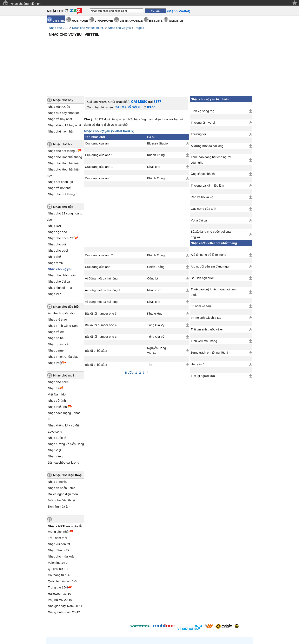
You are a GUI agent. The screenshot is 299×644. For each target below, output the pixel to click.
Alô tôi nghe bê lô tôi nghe (208, 220)
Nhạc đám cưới (58, 515)
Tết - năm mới (57, 503)
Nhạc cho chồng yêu (62, 240)
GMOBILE (176, 21)
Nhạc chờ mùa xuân (62, 521)
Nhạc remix (56, 228)
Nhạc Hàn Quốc (59, 72)
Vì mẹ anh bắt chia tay (206, 283)
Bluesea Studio (158, 108)
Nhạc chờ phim (58, 347)
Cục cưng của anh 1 (99, 120)
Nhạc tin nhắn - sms (62, 453)
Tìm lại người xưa (203, 341)
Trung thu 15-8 (58, 552)
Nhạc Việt (54, 415)
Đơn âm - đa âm (59, 471)
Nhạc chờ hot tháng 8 (63, 159)
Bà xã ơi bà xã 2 (96, 316)
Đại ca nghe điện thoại (63, 459)
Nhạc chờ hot (63, 109)
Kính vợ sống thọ (202, 76)
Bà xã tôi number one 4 (101, 290)
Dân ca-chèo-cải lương (64, 427)
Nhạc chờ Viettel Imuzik (88, 28)
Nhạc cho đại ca (59, 246)
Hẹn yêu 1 (198, 329)
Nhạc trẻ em (56, 297)
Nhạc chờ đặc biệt (66, 272)
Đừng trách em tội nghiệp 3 (209, 317)
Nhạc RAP (55, 191)
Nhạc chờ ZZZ (59, 28)
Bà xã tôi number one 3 (101, 278)
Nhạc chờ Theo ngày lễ (65, 491)
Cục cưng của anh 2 (99, 220)
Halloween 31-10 (59, 558)
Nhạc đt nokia (57, 447)
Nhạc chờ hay (63, 65)
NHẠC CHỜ (57, 11)
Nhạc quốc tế (57, 403)
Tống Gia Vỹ (156, 290)
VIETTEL (59, 21)
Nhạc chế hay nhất (61, 96)
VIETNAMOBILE (131, 21)
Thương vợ (198, 99)
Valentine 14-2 (58, 527)
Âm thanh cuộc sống (62, 278)
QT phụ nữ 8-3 (58, 534)
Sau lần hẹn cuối (202, 243)
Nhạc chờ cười (58, 215)
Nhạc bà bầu (57, 303)
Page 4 (140, 28)
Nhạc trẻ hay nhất (60, 84)
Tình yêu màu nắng (204, 306)
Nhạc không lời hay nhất (64, 90)
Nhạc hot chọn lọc (60, 147)
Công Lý (153, 243)
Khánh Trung (156, 120)
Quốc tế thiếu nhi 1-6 (62, 546)
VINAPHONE (104, 21)
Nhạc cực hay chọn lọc (64, 78)
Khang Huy (155, 278)
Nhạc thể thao (57, 284)
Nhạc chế (54, 222)
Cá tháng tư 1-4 (59, 540)
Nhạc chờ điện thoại (68, 440)
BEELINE (156, 21)
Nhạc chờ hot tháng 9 (63, 116)
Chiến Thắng (156, 232)
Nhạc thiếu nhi (58, 372)
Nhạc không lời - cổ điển (65, 390)
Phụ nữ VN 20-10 (60, 565)
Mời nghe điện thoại (61, 465)
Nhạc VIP (54, 259)
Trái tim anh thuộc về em (208, 294)
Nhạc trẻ (54, 353)
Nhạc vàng (55, 421)
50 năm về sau (201, 271)
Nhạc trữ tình (57, 365)
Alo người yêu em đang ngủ (210, 231)
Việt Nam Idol (57, 359)
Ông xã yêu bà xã (203, 139)
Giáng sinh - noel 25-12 (64, 577)
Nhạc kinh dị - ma (60, 253)
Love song (55, 396)
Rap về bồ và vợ (202, 162)
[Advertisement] (149, 50)
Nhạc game (56, 315)
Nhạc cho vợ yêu (119, 28)
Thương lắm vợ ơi (203, 88)
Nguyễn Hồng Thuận (157, 316)
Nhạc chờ (154, 132)
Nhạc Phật (55, 328)
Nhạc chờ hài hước (61, 203)
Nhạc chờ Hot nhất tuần (64, 128)
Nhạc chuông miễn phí (26, 4)
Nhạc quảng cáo (59, 309)
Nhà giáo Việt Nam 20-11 (65, 571)
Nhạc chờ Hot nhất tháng (65, 122)
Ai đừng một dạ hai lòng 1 (103, 255)
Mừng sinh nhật (59, 497)
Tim (150, 330)
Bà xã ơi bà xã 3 (96, 330)
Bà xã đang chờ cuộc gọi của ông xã (211, 199)
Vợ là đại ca (199, 185)
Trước (129, 337)
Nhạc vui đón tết (59, 509)
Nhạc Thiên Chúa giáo (63, 321)
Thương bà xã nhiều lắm (207, 150)
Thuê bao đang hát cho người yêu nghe (211, 125)
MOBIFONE (80, 21)
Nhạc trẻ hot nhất (60, 153)
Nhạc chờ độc (63, 172)
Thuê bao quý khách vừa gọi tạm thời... (213, 257)
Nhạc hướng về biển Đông (66, 409)
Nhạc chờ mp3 (64, 340)
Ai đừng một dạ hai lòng (101, 243)
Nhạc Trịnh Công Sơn (63, 291)
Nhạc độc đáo (57, 197)
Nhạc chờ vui (57, 209)
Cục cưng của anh (98, 108)
